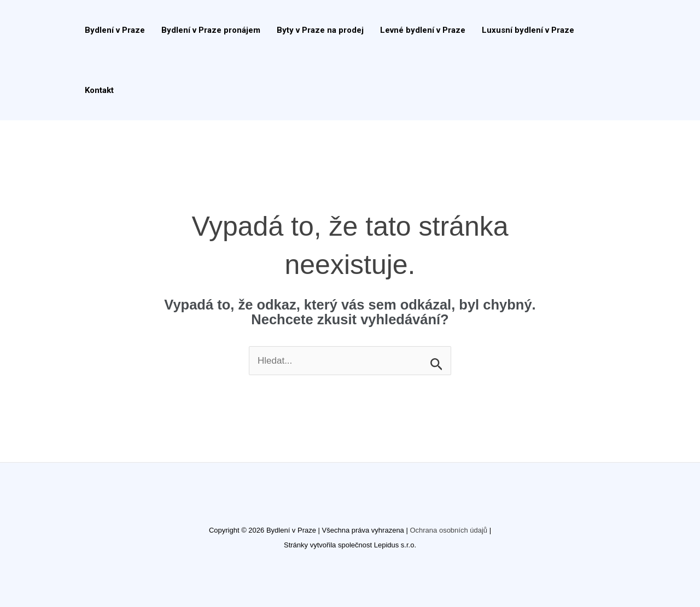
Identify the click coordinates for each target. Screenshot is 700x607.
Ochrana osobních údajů (448, 530)
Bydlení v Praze (115, 30)
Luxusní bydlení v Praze (528, 30)
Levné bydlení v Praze (423, 30)
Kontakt (99, 90)
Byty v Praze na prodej (320, 30)
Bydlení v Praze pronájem (211, 30)
